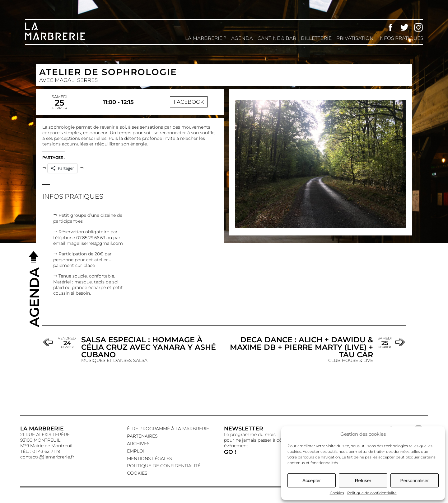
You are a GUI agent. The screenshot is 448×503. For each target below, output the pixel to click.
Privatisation (355, 38)
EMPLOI (136, 451)
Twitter (404, 27)
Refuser (363, 480)
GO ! (230, 452)
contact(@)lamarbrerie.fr (47, 457)
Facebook (390, 27)
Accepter (312, 480)
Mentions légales (149, 458)
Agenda (242, 38)
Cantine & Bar (277, 38)
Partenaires (142, 436)
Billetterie (316, 38)
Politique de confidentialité (372, 493)
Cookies (337, 493)
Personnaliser (414, 480)
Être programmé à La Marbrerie (168, 429)
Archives (138, 444)
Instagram (418, 27)
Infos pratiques (401, 38)
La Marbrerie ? (206, 38)
